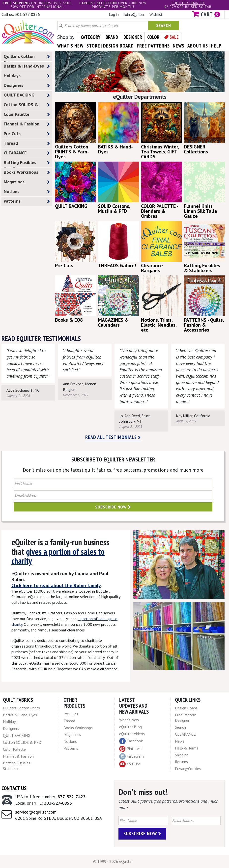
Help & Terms (187, 748)
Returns (181, 762)
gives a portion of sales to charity (58, 556)
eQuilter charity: (188, 3)
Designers (27, 85)
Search (164, 25)
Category (91, 37)
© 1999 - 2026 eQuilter (113, 861)
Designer (133, 37)
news (179, 46)
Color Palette (27, 114)
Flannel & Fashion (27, 124)
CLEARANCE (27, 153)
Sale (174, 37)
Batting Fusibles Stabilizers (27, 164)
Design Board (186, 708)
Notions (27, 192)
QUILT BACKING (27, 95)
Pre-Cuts (27, 134)
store (93, 46)
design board (118, 46)
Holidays (27, 76)
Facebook (131, 741)
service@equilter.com (36, 812)
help (216, 46)
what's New (70, 46)
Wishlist (156, 14)
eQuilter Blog (130, 727)
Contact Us (14, 788)
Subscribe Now (113, 507)
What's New (129, 720)
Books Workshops (27, 172)
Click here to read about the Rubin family (56, 585)
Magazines (27, 182)
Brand (112, 37)
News (180, 741)
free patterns (153, 46)
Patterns (27, 201)
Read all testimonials (113, 437)
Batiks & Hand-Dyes (27, 66)
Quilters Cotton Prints (27, 57)
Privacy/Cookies (188, 769)
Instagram (131, 756)
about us (198, 46)
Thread (27, 143)
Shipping (182, 755)
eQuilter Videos (132, 734)
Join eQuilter (134, 14)
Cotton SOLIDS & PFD (27, 106)
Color (153, 37)
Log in (114, 14)
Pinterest (131, 748)
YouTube (130, 764)
